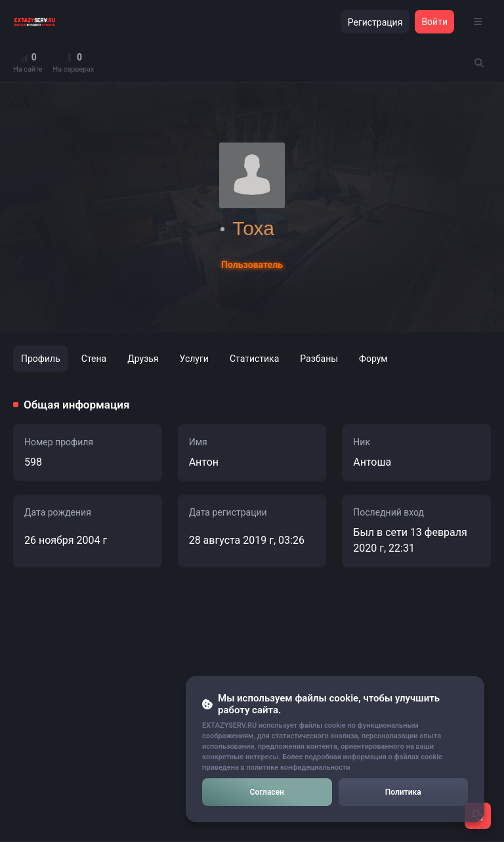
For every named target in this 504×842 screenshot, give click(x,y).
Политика (403, 792)
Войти (434, 22)
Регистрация (375, 22)
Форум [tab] (373, 359)
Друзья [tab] (143, 359)
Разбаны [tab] (319, 359)
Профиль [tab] (41, 359)
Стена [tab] (94, 359)
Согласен (267, 792)
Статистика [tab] (254, 359)
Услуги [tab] (194, 359)
